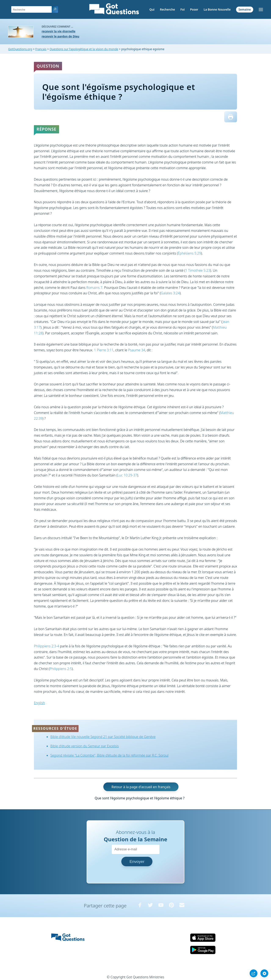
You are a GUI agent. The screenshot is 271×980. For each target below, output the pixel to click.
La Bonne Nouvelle (217, 9)
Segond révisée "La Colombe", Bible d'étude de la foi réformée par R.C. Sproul (109, 755)
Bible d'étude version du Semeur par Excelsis (85, 746)
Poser (194, 9)
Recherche (167, 9)
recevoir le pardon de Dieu (61, 36)
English (39, 703)
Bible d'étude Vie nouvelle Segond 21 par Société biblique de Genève (103, 737)
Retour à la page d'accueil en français (141, 787)
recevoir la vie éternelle (59, 31)
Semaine (245, 9)
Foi (183, 9)
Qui (152, 9)
